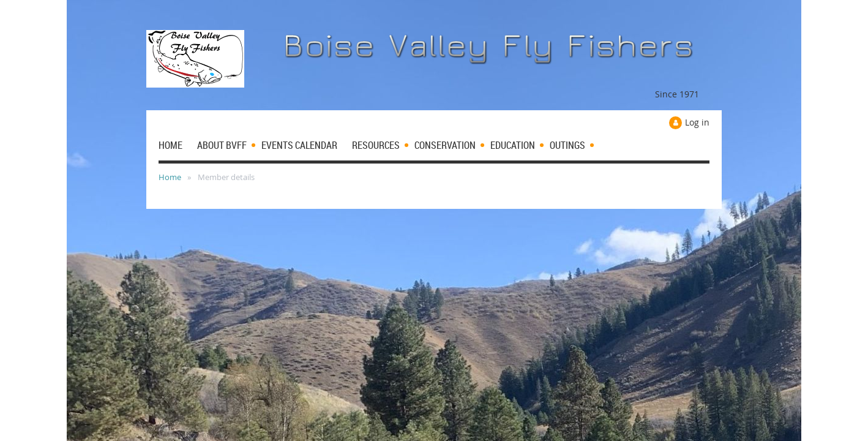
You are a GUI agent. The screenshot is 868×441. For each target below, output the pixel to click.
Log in (697, 122)
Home (170, 177)
